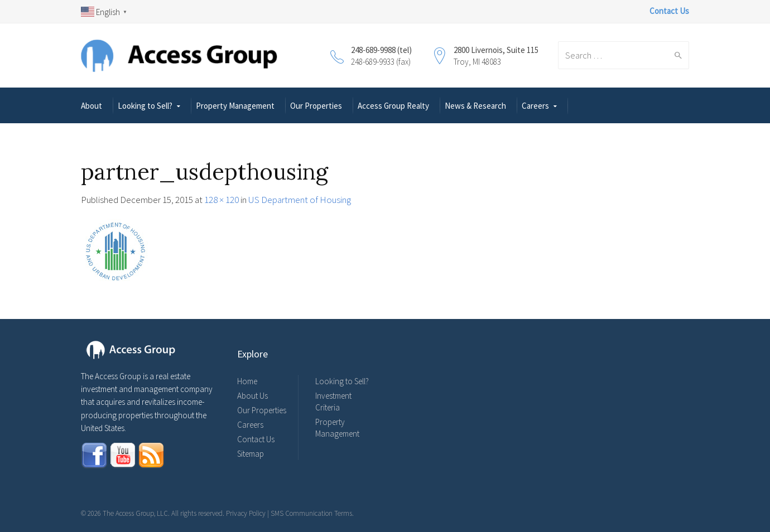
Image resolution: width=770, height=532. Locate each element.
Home (247, 381)
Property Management (235, 106)
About (92, 106)
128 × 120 (222, 200)
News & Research (475, 106)
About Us (252, 396)
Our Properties (316, 106)
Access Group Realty (393, 106)
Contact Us (256, 439)
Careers (535, 106)
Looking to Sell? (145, 106)
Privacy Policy (246, 513)
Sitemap (251, 454)
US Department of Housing (300, 200)
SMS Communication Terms (311, 513)
